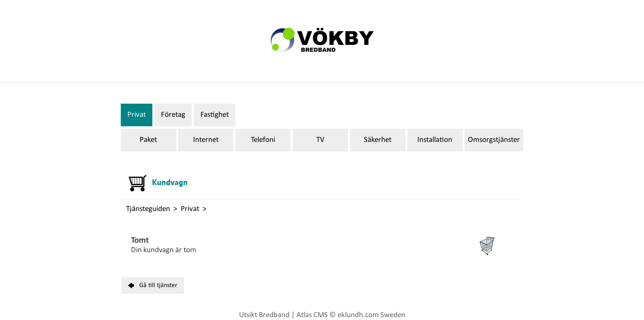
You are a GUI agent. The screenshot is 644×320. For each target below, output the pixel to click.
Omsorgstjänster (494, 140)
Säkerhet (378, 140)
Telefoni (263, 140)
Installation (435, 140)
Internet (206, 140)
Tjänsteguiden (148, 209)
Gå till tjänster (153, 285)
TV (320, 140)
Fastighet (215, 115)
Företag (173, 115)
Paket (148, 140)
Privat (137, 115)
